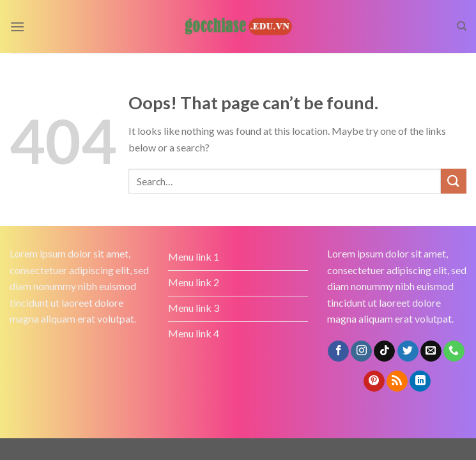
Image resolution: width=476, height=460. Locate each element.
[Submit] (454, 181)
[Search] (462, 26)
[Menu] (17, 27)
